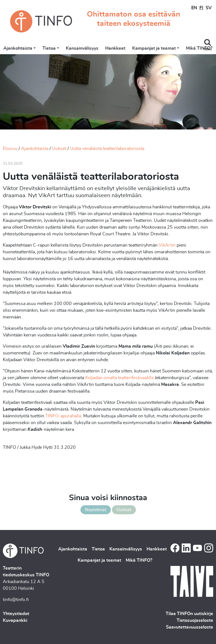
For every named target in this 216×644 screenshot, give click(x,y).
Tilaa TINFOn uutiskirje (189, 614)
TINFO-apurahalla (63, 416)
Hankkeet (115, 48)
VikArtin (167, 245)
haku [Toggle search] (208, 49)
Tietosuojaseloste (195, 620)
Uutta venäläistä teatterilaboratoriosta (107, 149)
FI (201, 8)
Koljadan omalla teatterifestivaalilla (119, 378)
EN (194, 8)
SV (209, 8)
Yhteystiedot (16, 614)
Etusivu (10, 149)
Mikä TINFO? (199, 48)
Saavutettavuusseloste (190, 627)
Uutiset (59, 149)
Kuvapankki (15, 620)
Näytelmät (96, 510)
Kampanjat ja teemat (154, 48)
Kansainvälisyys (82, 48)
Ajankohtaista (18, 48)
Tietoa (49, 48)
